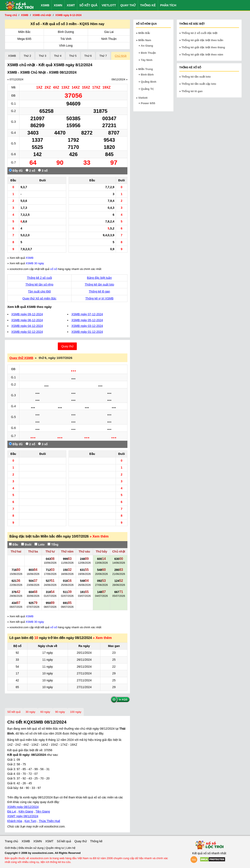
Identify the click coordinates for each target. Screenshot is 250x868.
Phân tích (168, 5)
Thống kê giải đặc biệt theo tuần (202, 40)
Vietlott (109, 5)
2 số (30, 170)
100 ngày (76, 712)
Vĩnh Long (66, 46)
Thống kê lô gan (99, 291)
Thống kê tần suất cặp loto (199, 84)
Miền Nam (145, 40)
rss (194, 860)
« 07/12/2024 (15, 79)
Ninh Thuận (109, 39)
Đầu (14, 544)
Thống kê (148, 5)
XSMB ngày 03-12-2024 (87, 326)
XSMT (71, 5)
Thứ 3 (43, 56)
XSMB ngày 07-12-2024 (87, 314)
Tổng (53, 544)
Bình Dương (66, 32)
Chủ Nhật (121, 56)
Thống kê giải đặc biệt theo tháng (203, 47)
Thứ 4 (58, 56)
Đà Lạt (12, 811)
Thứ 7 (103, 56)
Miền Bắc (24, 32)
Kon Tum (30, 821)
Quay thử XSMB (21, 358)
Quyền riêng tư (55, 848)
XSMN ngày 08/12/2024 (23, 807)
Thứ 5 (73, 56)
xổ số (54, 269)
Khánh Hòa (15, 821)
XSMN (58, 5)
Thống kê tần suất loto (99, 284)
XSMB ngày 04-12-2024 (27, 326)
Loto (39, 544)
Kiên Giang (26, 811)
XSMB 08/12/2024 (63, 72)
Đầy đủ (16, 170)
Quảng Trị (147, 89)
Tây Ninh (147, 60)
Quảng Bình (149, 82)
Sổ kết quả (88, 5)
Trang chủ (12, 841)
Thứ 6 (88, 56)
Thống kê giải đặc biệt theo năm (202, 55)
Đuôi (26, 544)
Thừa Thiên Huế (50, 821)
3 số (43, 170)
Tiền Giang (43, 811)
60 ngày (45, 712)
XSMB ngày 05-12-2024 (87, 320)
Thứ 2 (27, 56)
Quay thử (128, 5)
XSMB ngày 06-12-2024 (27, 320)
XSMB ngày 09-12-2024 (27, 314)
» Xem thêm (99, 536)
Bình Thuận (148, 53)
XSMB (45, 5)
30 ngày (30, 712)
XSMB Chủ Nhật (33, 72)
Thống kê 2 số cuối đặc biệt (199, 33)
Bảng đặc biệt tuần (99, 278)
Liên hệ (71, 848)
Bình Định (147, 75)
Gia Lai (109, 32)
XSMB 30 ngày (35, 263)
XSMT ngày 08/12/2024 (23, 816)
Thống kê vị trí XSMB (99, 298)
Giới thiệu (11, 848)
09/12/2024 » (119, 79)
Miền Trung (145, 69)
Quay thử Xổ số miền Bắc (39, 298)
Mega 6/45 (24, 39)
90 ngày (60, 712)
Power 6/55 (148, 103)
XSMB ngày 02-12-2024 (27, 332)
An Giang (147, 46)
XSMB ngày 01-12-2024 (87, 332)
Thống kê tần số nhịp (39, 284)
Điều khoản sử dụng (32, 848)
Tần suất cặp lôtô (39, 291)
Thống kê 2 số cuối (39, 278)
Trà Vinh (66, 39)
